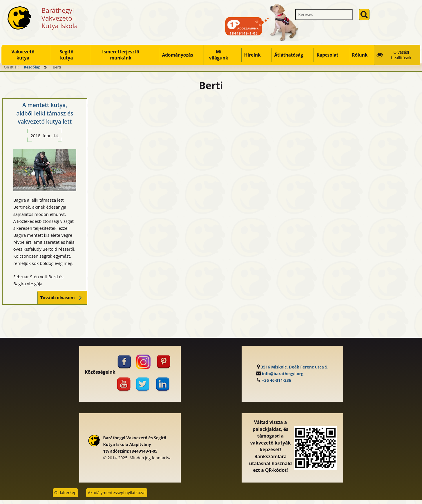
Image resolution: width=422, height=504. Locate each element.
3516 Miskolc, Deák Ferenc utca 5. (295, 367)
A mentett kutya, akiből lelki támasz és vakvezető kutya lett (45, 113)
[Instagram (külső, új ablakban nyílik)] (144, 362)
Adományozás (178, 55)
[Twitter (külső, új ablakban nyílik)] (144, 384)
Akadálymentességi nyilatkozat (117, 493)
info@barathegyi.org (283, 374)
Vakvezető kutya (23, 55)
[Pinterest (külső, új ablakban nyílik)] (164, 362)
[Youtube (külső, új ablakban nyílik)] (124, 384)
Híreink (252, 55)
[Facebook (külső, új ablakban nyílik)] (124, 362)
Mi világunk (219, 55)
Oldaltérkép (65, 493)
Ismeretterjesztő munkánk (121, 55)
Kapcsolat (327, 55)
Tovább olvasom (62, 298)
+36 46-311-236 (277, 380)
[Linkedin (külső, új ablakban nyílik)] (164, 384)
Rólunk (360, 55)
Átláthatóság (288, 55)
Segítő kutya (67, 55)
